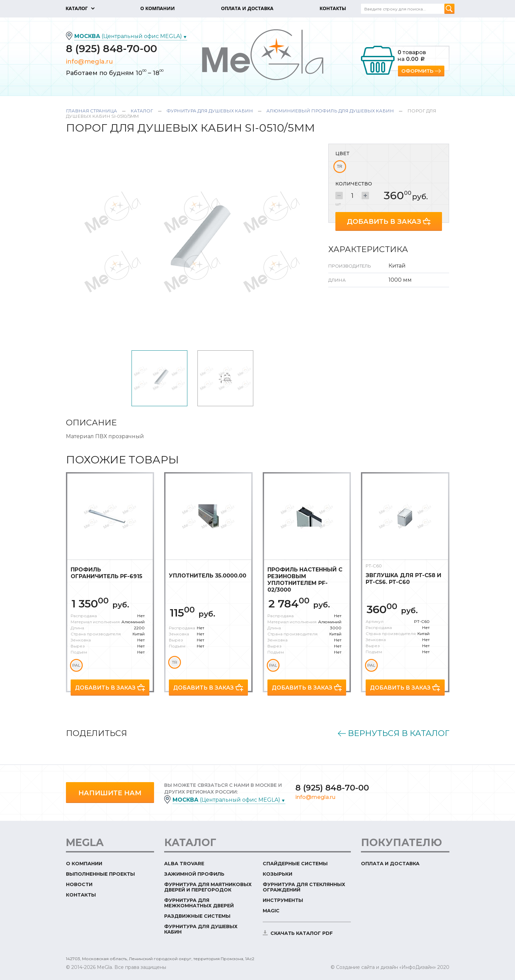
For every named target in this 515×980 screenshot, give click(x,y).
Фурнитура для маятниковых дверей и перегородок (208, 887)
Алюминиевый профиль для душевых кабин (330, 111)
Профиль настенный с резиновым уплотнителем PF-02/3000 (305, 580)
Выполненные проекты (100, 874)
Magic (271, 911)
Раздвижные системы (197, 916)
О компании (84, 864)
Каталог (142, 111)
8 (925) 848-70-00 (112, 49)
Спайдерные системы (295, 864)
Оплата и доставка (390, 864)
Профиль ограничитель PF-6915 (106, 573)
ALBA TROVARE (184, 864)
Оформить (417, 71)
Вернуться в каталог (399, 733)
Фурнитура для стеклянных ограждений (304, 887)
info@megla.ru (89, 62)
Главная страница (91, 111)
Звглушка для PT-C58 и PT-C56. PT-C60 (403, 579)
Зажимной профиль (194, 874)
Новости (79, 884)
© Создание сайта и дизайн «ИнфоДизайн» (383, 967)
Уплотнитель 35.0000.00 (208, 576)
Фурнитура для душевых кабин (210, 111)
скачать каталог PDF (302, 933)
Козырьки (278, 874)
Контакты (81, 895)
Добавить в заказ (384, 221)
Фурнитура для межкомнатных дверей (199, 903)
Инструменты (283, 900)
